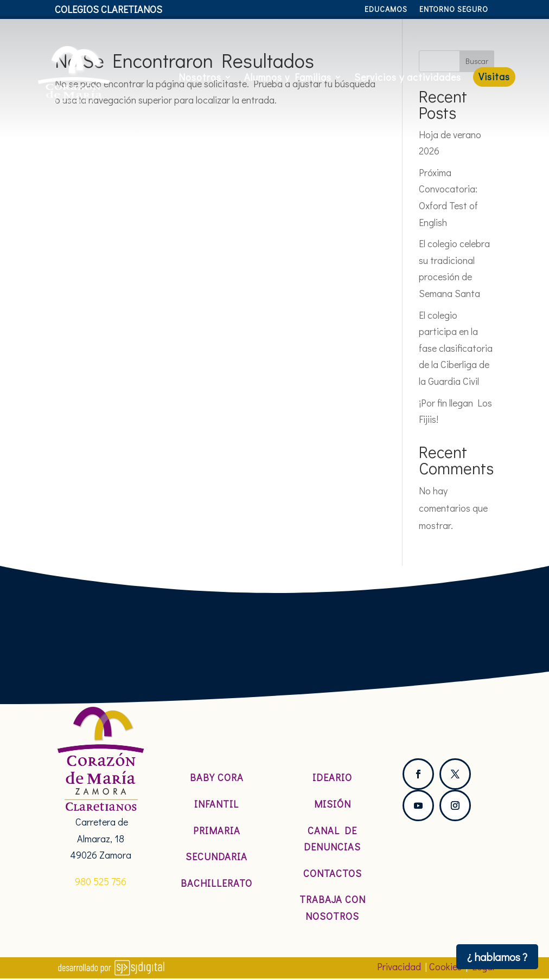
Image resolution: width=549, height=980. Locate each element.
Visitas (494, 76)
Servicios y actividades (408, 77)
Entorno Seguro (454, 10)
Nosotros (200, 77)
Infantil (216, 804)
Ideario (332, 777)
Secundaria (216, 856)
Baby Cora (217, 777)
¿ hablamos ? (497, 957)
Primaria (217, 830)
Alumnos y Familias (288, 77)
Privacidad (399, 966)
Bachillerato (216, 883)
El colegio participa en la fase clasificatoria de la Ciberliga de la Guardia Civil (456, 348)
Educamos (386, 10)
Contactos (333, 873)
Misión (333, 804)
